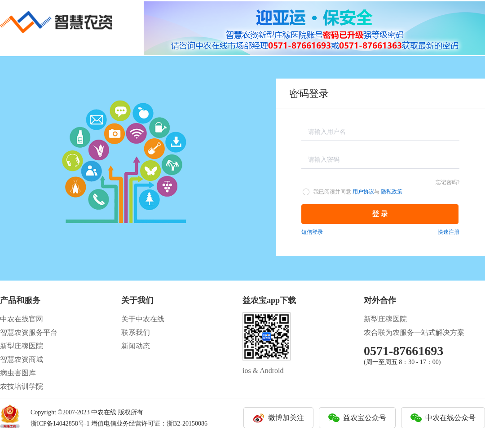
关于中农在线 (143, 319)
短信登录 (312, 232)
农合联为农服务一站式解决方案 (414, 332)
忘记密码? (448, 182)
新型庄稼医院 (22, 346)
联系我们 (136, 332)
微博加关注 (286, 418)
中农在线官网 (22, 319)
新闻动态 (136, 346)
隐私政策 (392, 192)
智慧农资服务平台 (29, 332)
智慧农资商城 (22, 359)
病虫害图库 (18, 373)
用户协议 (363, 192)
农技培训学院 (22, 386)
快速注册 (449, 232)
